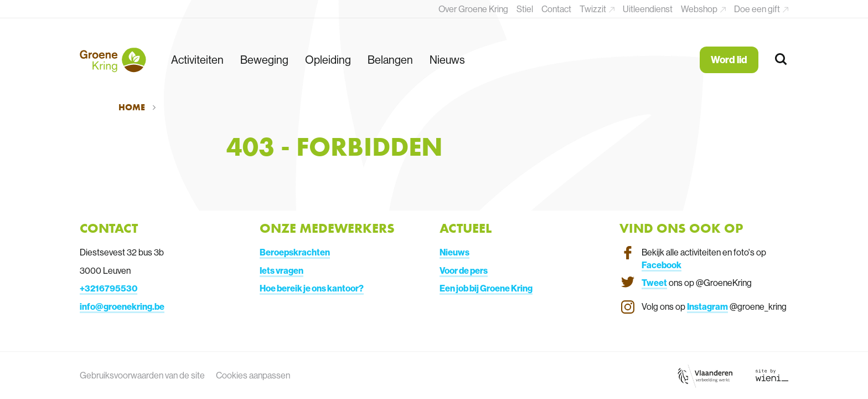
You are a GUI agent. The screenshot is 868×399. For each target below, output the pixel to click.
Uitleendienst (648, 9)
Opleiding (328, 60)
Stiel (525, 9)
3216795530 (111, 288)
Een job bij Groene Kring (486, 288)
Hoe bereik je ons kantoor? (312, 288)
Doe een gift (758, 9)
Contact (556, 9)
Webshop (700, 9)
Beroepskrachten (295, 252)
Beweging (264, 60)
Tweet (654, 283)
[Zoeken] (782, 60)
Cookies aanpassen (253, 375)
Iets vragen (281, 270)
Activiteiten (197, 60)
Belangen (390, 60)
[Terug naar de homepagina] (113, 60)
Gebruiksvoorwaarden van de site (142, 375)
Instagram (707, 306)
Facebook (662, 265)
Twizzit (594, 9)
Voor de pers (464, 270)
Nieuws (447, 60)
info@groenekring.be (122, 306)
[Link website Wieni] (772, 375)
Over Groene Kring (473, 9)
